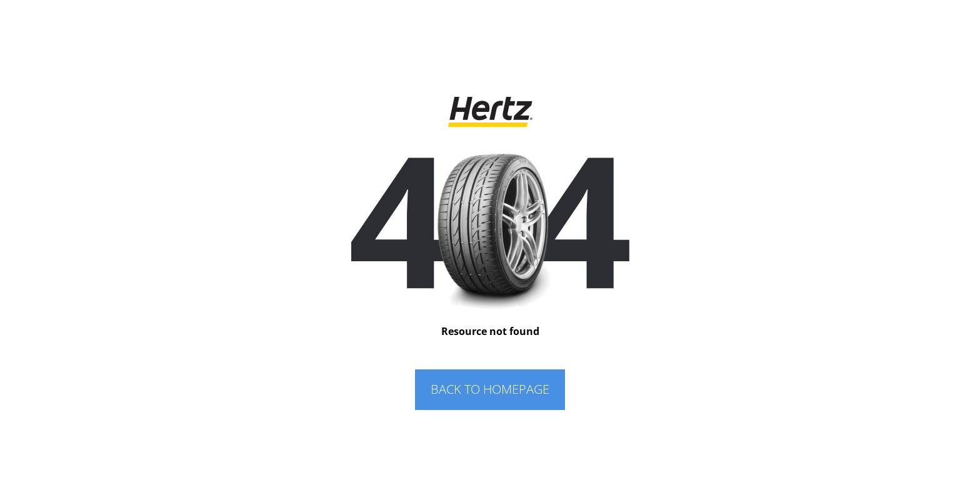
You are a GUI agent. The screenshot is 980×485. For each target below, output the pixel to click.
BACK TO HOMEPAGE (490, 389)
